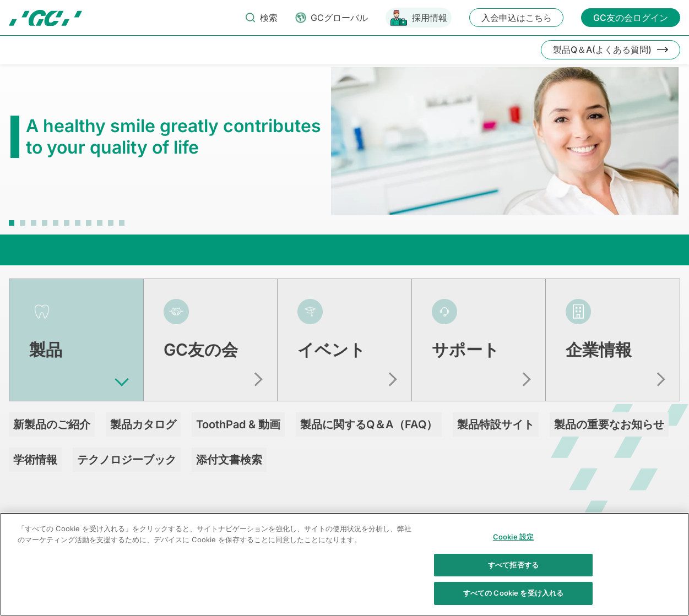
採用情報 (430, 18)
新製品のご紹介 (52, 424)
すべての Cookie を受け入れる (513, 599)
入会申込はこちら (517, 18)
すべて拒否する (513, 571)
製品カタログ (143, 424)
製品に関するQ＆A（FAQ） (369, 424)
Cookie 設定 (513, 543)
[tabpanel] (345, 147)
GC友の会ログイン (631, 18)
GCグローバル (339, 18)
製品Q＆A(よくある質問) (602, 50)
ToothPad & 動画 (238, 424)
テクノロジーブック (127, 460)
